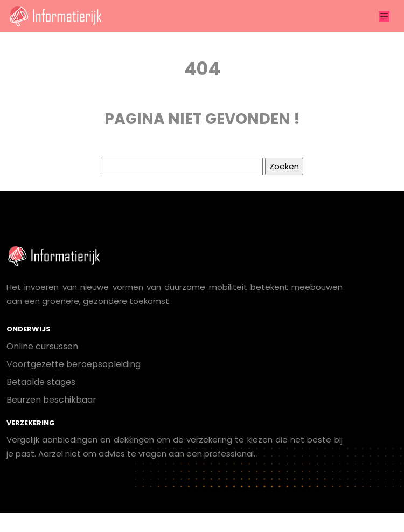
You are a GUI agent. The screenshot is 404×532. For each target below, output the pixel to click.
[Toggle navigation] (384, 16)
